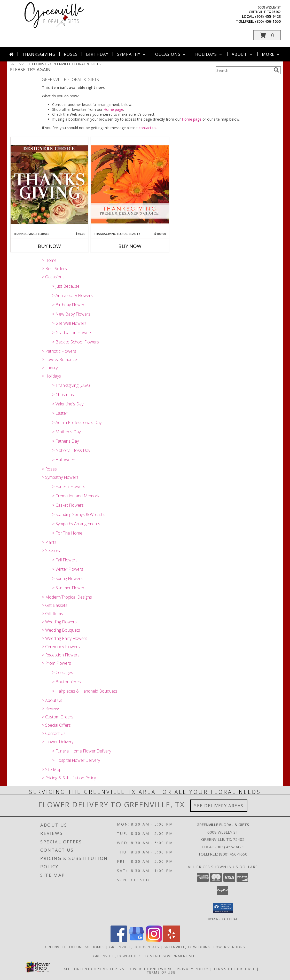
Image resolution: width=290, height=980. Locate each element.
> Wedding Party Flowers (65, 638)
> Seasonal (52, 551)
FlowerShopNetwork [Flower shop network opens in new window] (149, 969)
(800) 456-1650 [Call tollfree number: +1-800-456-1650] (268, 21)
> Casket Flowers (68, 505)
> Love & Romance (59, 359)
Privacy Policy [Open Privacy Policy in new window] (193, 969)
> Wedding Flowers (59, 622)
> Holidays (51, 376)
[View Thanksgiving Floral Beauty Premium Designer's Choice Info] (130, 184)
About (242, 54)
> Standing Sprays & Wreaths (79, 514)
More (271, 54)
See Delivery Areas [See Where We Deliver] (219, 806)
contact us (147, 128)
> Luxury (50, 368)
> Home (49, 260)
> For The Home (67, 533)
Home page (113, 109)
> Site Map (52, 770)
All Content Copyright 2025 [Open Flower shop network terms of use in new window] (94, 969)
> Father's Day (65, 441)
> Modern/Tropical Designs (67, 597)
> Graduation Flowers (72, 333)
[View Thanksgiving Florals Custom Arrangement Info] (49, 184)
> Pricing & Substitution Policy (69, 778)
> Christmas (63, 395)
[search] (276, 70)
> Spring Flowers (67, 578)
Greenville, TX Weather (117, 956)
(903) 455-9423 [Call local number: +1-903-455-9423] (268, 16)
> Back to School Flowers (76, 342)
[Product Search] (244, 70)
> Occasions (53, 277)
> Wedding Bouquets (61, 630)
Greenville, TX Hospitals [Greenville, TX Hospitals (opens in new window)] (134, 947)
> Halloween (64, 460)
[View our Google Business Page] (136, 940)
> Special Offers (56, 725)
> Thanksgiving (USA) (71, 385)
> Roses (49, 469)
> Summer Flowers (69, 588)
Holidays (209, 54)
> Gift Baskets (55, 605)
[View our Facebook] (119, 940)
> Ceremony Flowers (61, 647)
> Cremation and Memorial (77, 496)
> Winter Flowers (68, 569)
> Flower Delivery (58, 742)
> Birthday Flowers (69, 305)
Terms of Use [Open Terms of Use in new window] (161, 972)
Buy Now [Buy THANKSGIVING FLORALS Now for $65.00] (49, 246)
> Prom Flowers (56, 663)
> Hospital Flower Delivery (76, 760)
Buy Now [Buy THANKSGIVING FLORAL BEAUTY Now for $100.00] (130, 246)
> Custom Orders (58, 717)
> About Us (52, 700)
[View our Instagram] (154, 940)
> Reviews (51, 709)
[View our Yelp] (171, 940)
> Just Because (66, 286)
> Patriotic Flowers (59, 351)
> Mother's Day (66, 432)
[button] (267, 35)
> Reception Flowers (61, 655)
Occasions (171, 54)
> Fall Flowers (65, 560)
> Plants (49, 542)
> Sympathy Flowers (60, 477)
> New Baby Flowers (71, 314)
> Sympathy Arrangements (76, 524)
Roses (71, 54)
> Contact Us (54, 733)
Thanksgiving (39, 54)
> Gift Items (52, 614)
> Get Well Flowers (69, 323)
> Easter (60, 413)
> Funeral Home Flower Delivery (82, 751)
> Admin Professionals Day (77, 422)
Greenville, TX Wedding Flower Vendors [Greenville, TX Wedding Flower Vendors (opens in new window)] (204, 947)
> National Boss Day (71, 450)
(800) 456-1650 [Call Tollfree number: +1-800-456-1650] (233, 854)
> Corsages (63, 672)
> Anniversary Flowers (72, 295)
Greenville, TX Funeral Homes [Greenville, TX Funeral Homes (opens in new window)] (75, 947)
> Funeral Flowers (69, 487)
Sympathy (132, 54)
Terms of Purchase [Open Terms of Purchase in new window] (234, 969)
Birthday (97, 54)
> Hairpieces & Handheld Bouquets (85, 691)
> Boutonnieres (66, 682)
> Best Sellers (54, 269)
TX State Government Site (171, 956)
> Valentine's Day (68, 404)
